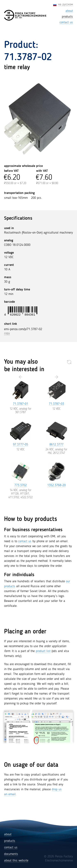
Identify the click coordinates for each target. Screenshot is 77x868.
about (8, 834)
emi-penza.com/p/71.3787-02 (23, 329)
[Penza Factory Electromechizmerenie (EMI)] (25, 15)
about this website (16, 861)
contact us (25, 541)
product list (43, 651)
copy (7, 333)
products (10, 841)
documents (11, 854)
